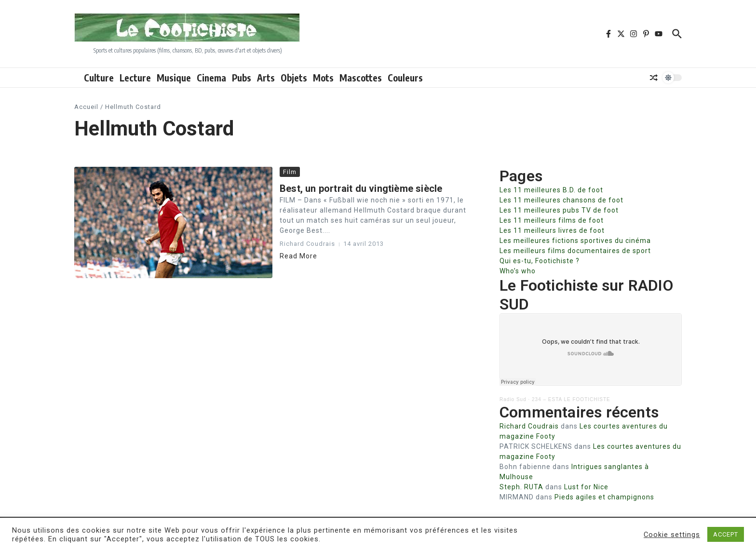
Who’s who (518, 271)
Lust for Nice (586, 487)
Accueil (86, 107)
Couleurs (405, 78)
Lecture (135, 78)
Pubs (242, 78)
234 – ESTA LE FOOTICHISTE (571, 399)
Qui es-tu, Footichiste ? (540, 261)
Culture (99, 78)
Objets (294, 78)
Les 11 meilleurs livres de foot (552, 230)
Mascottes (361, 78)
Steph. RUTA (521, 487)
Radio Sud (513, 399)
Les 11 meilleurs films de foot (552, 220)
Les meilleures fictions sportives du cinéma (575, 241)
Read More (298, 256)
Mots (323, 78)
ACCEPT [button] (726, 534)
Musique (174, 78)
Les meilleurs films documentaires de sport (575, 251)
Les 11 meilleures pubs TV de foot (559, 210)
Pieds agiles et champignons (604, 497)
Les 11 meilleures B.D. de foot (551, 190)
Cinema (211, 78)
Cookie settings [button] (672, 535)
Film (290, 172)
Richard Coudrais (529, 426)
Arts (266, 78)
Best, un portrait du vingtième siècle (361, 188)
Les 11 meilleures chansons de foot (561, 200)
